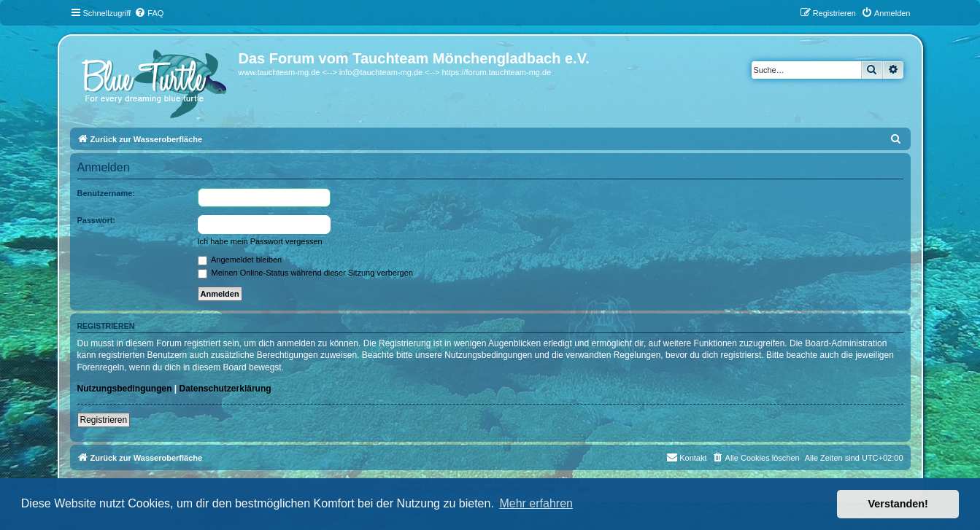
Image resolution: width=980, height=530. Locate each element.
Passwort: (97, 220)
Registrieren (104, 420)
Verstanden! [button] (898, 504)
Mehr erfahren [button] (536, 503)
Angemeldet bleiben (240, 260)
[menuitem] (149, 13)
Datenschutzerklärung (225, 389)
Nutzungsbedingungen (125, 389)
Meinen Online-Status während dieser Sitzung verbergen (305, 273)
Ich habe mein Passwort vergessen (260, 241)
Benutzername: (106, 193)
